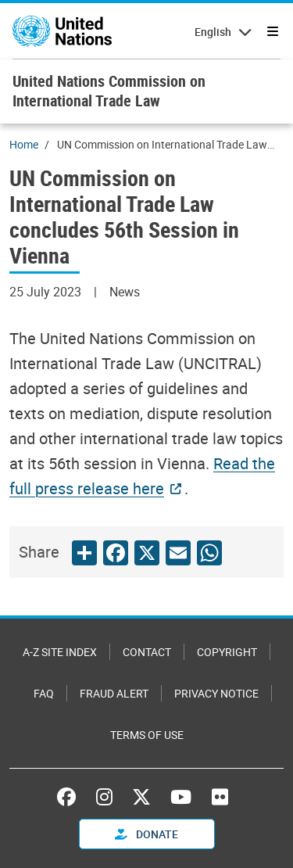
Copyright (227, 652)
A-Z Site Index (60, 652)
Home (24, 144)
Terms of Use (147, 735)
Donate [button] (146, 834)
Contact (147, 652)
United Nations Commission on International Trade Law (109, 91)
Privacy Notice (216, 693)
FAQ (44, 693)
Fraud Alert (114, 693)
